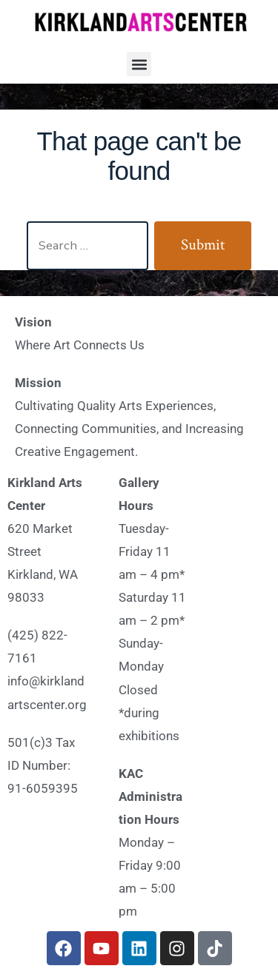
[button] (139, 64)
